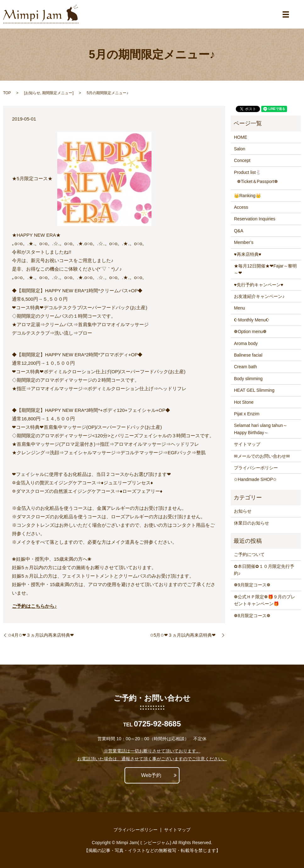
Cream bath (245, 367)
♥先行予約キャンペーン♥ (259, 285)
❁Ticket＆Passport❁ (257, 181)
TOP (7, 93)
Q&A (239, 231)
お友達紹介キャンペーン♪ (259, 296)
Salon (240, 149)
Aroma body (246, 343)
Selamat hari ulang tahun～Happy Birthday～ (261, 429)
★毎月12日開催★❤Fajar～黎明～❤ (265, 269)
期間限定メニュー (57, 93)
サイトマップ (247, 444)
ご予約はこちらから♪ (34, 606)
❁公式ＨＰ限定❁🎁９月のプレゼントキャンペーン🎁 (265, 600)
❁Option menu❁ (250, 332)
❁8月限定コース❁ (252, 616)
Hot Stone (244, 402)
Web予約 (151, 775)
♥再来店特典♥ (248, 254)
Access (241, 207)
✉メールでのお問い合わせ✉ (262, 456)
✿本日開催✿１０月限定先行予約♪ (264, 570)
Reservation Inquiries (255, 219)
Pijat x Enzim (247, 414)
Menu (239, 308)
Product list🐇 (247, 172)
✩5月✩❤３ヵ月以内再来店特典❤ (185, 635)
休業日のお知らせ (251, 523)
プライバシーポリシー (256, 468)
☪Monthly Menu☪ (252, 320)
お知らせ (33, 93)
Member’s (244, 242)
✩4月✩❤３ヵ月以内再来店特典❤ (43, 635)
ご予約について (249, 554)
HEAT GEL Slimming (254, 390)
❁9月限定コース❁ (252, 585)
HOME (240, 137)
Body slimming (248, 379)
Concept (242, 160)
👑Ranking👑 (247, 196)
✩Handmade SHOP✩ (255, 479)
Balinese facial (248, 355)
